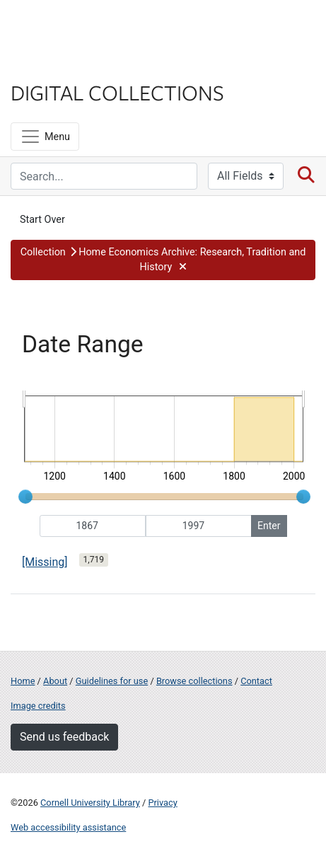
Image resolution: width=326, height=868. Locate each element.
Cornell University (81, 27)
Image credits (38, 706)
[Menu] (45, 137)
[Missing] (45, 562)
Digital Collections (117, 92)
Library (53, 65)
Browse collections (194, 681)
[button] (163, 260)
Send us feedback (64, 737)
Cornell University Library (90, 803)
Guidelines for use (112, 681)
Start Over (42, 220)
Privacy (162, 803)
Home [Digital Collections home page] (23, 681)
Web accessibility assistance (68, 827)
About (55, 681)
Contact (256, 681)
